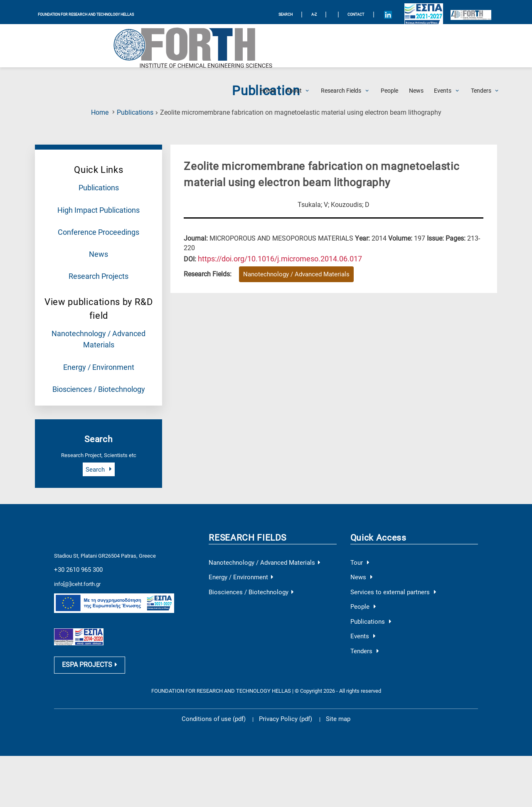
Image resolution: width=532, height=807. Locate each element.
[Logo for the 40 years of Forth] (465, 12)
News (99, 248)
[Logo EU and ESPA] (421, 12)
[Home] (267, 46)
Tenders (363, 627)
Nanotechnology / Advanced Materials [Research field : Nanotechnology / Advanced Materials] (288, 272)
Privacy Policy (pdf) (283, 695)
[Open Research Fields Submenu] (341, 46)
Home (100, 112)
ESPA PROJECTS (85, 642)
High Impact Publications (99, 207)
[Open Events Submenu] (443, 46)
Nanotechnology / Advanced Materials (256, 547)
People (361, 587)
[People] (389, 46)
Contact (361, 12)
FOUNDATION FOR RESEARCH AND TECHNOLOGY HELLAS (93, 12)
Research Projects (99, 268)
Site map (329, 695)
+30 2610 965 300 (75, 552)
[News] (416, 46)
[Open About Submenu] (294, 46)
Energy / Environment (99, 354)
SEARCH (288, 12)
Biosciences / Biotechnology (99, 374)
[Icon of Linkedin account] (395, 12)
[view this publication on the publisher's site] (271, 257)
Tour (358, 547)
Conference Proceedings (99, 227)
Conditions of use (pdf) (220, 695)
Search (99, 454)
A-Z (318, 12)
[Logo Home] (75, 46)
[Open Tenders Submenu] (481, 46)
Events (361, 614)
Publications (135, 112)
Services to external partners (387, 573)
